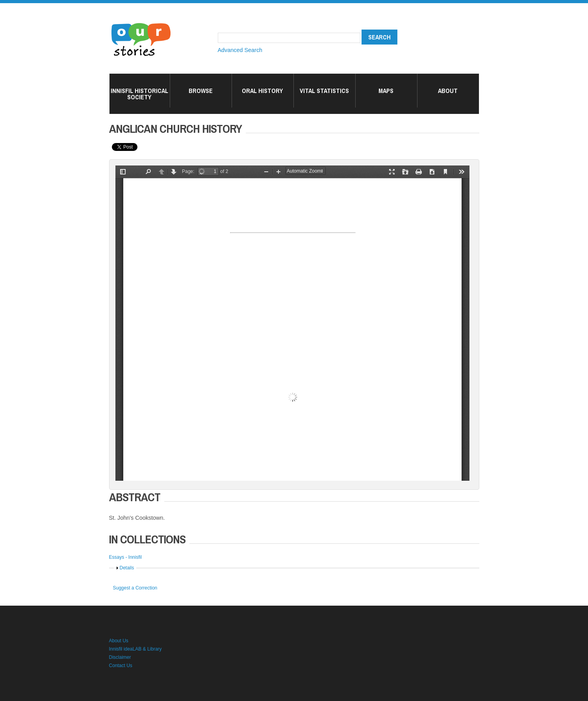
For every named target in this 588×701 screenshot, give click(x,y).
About (448, 91)
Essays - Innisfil (125, 557)
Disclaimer (120, 657)
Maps (386, 91)
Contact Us (121, 666)
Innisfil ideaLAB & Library (135, 649)
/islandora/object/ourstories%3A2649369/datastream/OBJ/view (292, 323)
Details (127, 568)
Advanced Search (240, 50)
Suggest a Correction (135, 588)
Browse (201, 91)
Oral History (262, 91)
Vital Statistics (324, 91)
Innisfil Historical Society (139, 94)
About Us (119, 641)
